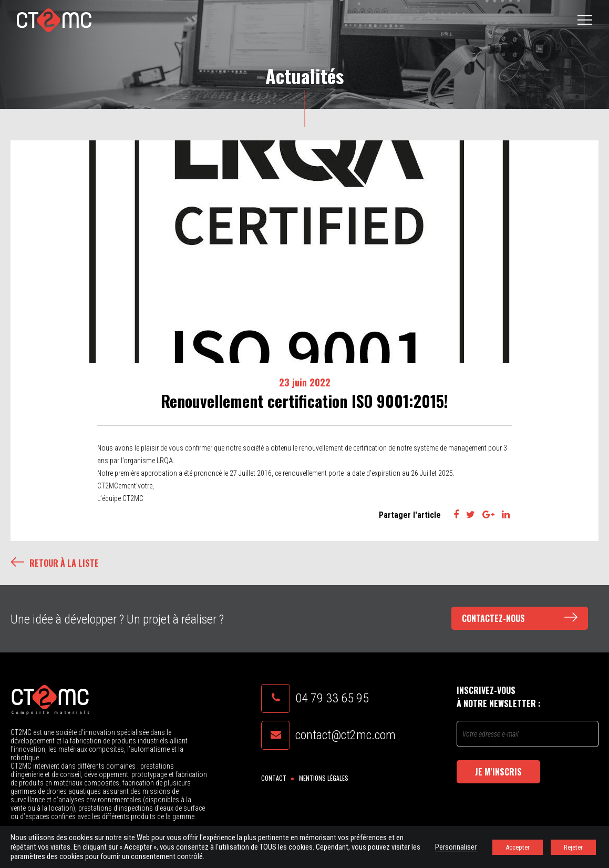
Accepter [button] (518, 847)
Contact (274, 778)
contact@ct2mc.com (345, 735)
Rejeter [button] (573, 847)
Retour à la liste (55, 563)
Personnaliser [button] (456, 847)
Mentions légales (324, 778)
